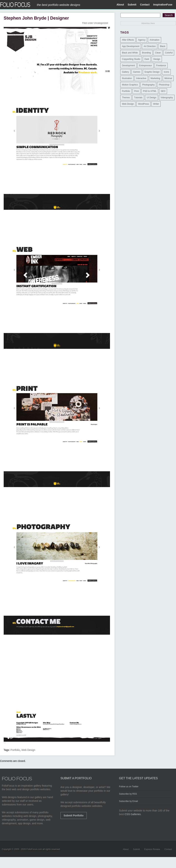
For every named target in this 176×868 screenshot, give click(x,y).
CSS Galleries (133, 814)
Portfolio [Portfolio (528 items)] (126, 91)
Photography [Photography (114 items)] (148, 85)
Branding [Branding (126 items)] (146, 53)
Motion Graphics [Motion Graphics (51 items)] (130, 85)
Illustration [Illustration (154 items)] (127, 78)
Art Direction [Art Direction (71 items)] (150, 46)
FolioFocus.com (34, 849)
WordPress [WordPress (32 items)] (143, 104)
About (120, 5)
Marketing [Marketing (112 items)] (155, 78)
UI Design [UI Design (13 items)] (152, 98)
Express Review (152, 849)
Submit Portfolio (74, 815)
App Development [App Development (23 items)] (131, 46)
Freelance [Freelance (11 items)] (161, 66)
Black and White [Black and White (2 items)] (130, 53)
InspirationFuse (163, 5)
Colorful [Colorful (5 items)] (169, 53)
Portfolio (15, 750)
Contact (145, 5)
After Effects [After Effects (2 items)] (128, 40)
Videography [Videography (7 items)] (167, 98)
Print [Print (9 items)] (136, 91)
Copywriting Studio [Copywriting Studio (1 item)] (131, 59)
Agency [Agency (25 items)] (142, 40)
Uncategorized (101, 23)
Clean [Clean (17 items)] (158, 53)
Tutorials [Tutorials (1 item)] (138, 98)
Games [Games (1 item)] (137, 72)
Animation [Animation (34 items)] (154, 40)
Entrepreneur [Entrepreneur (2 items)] (146, 66)
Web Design (28, 750)
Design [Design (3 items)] (157, 59)
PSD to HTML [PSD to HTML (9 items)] (150, 91)
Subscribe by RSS (128, 794)
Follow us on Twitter (129, 787)
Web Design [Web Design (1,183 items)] (128, 104)
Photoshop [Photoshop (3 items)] (164, 85)
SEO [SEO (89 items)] (163, 91)
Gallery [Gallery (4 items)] (125, 72)
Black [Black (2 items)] (163, 46)
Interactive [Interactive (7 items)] (141, 78)
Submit (132, 5)
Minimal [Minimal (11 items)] (168, 78)
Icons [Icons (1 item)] (166, 72)
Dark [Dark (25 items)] (147, 59)
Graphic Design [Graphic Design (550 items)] (152, 72)
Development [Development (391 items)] (128, 66)
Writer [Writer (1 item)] (156, 104)
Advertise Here (148, 23)
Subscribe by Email (128, 801)
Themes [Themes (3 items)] (126, 98)
